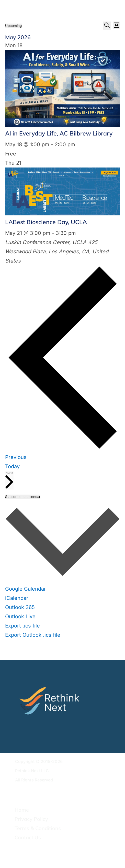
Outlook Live (20, 616)
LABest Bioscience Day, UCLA (46, 222)
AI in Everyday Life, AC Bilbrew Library (59, 133)
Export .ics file (22, 626)
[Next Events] (9, 480)
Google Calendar (26, 589)
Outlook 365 (20, 607)
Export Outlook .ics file (33, 635)
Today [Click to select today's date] (12, 466)
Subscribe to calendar (23, 497)
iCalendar (17, 598)
